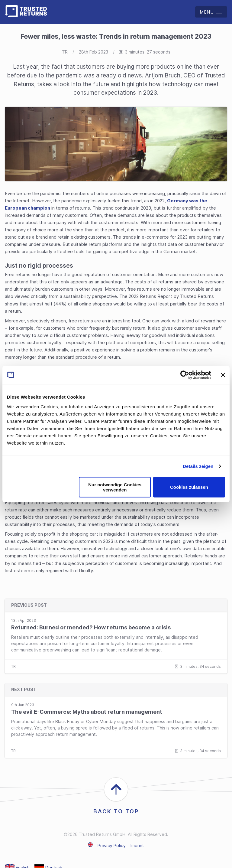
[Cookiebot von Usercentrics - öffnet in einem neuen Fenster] (185, 375)
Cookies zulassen (189, 487)
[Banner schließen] (223, 375)
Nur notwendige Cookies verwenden (115, 487)
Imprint (137, 845)
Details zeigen (198, 466)
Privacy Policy (112, 845)
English (90, 845)
